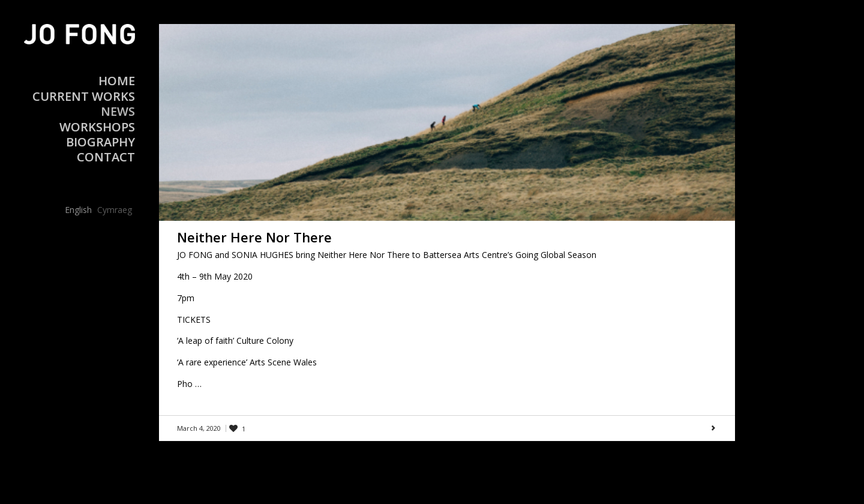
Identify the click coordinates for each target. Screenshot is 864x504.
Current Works (84, 96)
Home (117, 81)
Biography (100, 142)
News (118, 111)
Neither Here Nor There (254, 237)
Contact (106, 157)
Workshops (97, 127)
